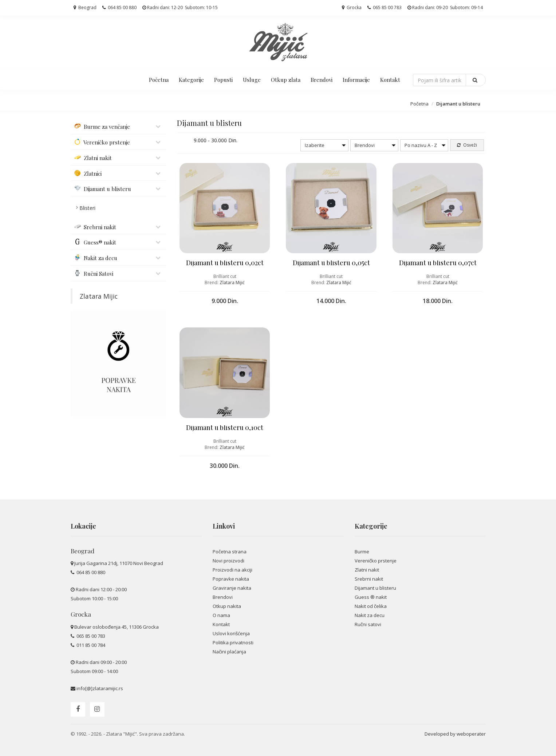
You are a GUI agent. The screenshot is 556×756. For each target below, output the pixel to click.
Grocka (352, 7)
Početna (159, 80)
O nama (221, 615)
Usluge (252, 80)
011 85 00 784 (90, 645)
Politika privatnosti (233, 642)
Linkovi (224, 526)
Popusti (223, 80)
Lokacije (83, 526)
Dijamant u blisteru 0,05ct (331, 263)
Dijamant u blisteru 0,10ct (225, 427)
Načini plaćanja (229, 652)
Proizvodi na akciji (232, 570)
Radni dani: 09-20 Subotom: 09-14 (445, 7)
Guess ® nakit (371, 597)
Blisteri (87, 208)
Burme (362, 552)
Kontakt (390, 80)
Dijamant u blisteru (375, 588)
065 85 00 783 (385, 7)
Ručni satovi (368, 624)
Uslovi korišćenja (231, 633)
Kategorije (191, 80)
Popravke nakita (231, 579)
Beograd (85, 7)
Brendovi (322, 80)
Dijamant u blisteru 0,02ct (225, 263)
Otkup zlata (286, 80)
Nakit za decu (370, 615)
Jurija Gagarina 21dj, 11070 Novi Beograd (119, 563)
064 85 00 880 (119, 7)
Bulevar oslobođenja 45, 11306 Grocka (117, 627)
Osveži (467, 145)
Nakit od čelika (371, 606)
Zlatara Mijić (232, 282)
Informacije (356, 80)
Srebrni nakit (369, 579)
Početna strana (230, 552)
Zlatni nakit (367, 570)
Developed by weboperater (455, 734)
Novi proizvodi (228, 561)
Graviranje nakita (232, 588)
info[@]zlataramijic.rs (100, 688)
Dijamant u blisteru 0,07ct (438, 263)
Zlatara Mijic (99, 296)
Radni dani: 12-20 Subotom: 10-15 (180, 7)
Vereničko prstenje (376, 561)
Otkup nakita (227, 606)
